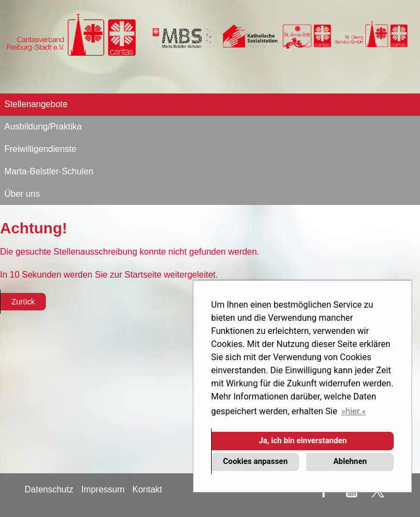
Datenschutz (49, 489)
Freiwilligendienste (40, 149)
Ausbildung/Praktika (43, 127)
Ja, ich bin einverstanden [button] (303, 441)
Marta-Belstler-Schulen (49, 171)
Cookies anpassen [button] (255, 462)
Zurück (23, 302)
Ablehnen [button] (350, 462)
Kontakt (147, 489)
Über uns (22, 194)
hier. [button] (353, 411)
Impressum (103, 489)
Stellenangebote (36, 104)
